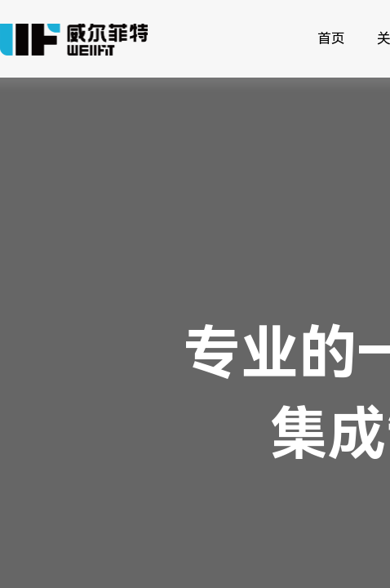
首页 (331, 38)
